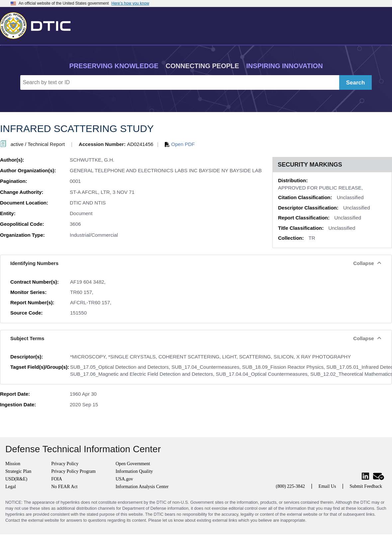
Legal (11, 487)
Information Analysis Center (142, 487)
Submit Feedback (366, 486)
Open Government (133, 464)
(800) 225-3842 (290, 486)
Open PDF (180, 144)
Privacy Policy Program (73, 471)
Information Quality (134, 471)
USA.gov (124, 479)
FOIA (57, 479)
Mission (13, 464)
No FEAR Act (64, 487)
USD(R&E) (16, 479)
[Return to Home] (38, 24)
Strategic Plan (18, 471)
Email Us (327, 486)
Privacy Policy (65, 464)
